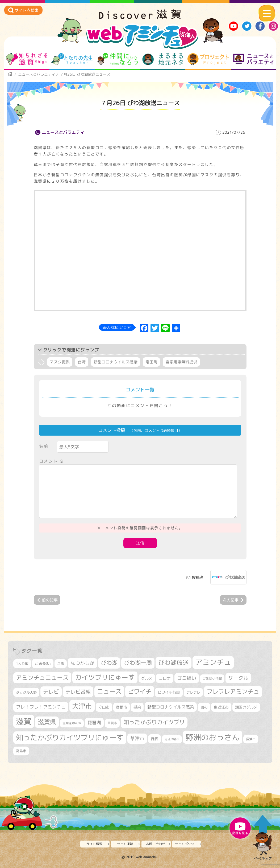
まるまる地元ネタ (163, 59)
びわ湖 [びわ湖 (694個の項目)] (109, 663)
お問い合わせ (156, 844)
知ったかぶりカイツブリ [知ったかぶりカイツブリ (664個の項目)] (154, 722)
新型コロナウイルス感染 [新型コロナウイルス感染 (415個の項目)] (171, 707)
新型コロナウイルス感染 (116, 362)
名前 (44, 446)
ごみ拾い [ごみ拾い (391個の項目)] (43, 663)
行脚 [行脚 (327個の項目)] (154, 739)
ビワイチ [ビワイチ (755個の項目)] (140, 691)
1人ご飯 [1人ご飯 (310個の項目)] (22, 664)
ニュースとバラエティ (253, 59)
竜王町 (151, 362)
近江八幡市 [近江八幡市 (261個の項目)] (172, 739)
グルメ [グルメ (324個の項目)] (147, 678)
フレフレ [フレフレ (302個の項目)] (193, 692)
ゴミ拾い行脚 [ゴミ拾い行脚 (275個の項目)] (212, 679)
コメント (52, 461)
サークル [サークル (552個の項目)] (238, 678)
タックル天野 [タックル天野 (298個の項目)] (26, 692)
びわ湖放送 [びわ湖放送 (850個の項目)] (174, 662)
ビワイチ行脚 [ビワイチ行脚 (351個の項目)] (169, 692)
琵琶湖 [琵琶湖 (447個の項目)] (94, 722)
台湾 (82, 362)
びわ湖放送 (235, 577)
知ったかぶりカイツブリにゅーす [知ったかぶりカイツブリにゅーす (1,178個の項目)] (70, 738)
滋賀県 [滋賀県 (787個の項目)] (47, 722)
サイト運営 (125, 844)
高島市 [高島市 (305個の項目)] (21, 751)
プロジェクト (208, 59)
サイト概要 (94, 844)
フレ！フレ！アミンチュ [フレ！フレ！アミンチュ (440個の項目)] (41, 707)
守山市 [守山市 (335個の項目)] (104, 707)
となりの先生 (72, 59)
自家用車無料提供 (181, 362)
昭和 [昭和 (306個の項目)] (204, 707)
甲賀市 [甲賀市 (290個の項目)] (112, 723)
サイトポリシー (186, 844)
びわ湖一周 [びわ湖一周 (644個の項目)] (138, 663)
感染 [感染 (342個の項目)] (137, 707)
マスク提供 (60, 362)
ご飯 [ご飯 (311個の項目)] (61, 664)
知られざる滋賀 (27, 59)
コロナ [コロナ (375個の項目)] (165, 678)
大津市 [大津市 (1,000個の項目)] (82, 706)
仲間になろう (117, 59)
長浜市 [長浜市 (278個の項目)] (251, 739)
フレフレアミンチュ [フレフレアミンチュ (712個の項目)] (233, 691)
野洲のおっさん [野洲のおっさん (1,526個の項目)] (213, 737)
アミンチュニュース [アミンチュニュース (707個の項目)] (42, 678)
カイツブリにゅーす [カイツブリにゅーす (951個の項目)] (105, 677)
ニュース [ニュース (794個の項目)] (109, 691)
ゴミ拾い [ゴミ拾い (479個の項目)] (187, 678)
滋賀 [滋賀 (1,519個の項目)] (24, 721)
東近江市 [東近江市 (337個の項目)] (221, 707)
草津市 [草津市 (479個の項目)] (137, 738)
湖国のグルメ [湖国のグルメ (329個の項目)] (246, 707)
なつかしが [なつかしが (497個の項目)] (82, 663)
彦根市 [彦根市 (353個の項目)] (122, 707)
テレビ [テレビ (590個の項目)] (51, 692)
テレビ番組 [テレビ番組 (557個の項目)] (78, 692)
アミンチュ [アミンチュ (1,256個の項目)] (213, 662)
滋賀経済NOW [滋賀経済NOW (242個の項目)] (72, 723)
